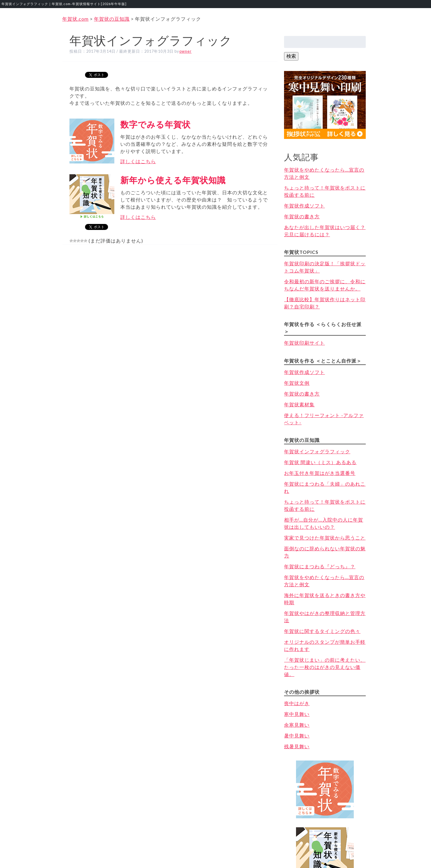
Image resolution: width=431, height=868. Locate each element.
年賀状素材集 (299, 404)
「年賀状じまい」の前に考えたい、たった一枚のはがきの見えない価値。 (325, 667)
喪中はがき (297, 703)
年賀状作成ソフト (304, 206)
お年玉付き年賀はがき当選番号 (320, 473)
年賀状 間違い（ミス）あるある (320, 462)
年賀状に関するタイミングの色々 (322, 631)
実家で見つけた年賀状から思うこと (325, 538)
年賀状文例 (297, 383)
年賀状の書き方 (302, 216)
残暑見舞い (297, 746)
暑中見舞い (297, 736)
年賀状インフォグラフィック (317, 451)
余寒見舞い (297, 725)
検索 (291, 56)
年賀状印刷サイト (304, 343)
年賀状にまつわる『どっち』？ (320, 566)
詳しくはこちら (138, 161)
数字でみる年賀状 (155, 124)
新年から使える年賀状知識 (173, 180)
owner (185, 51)
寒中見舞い (297, 714)
